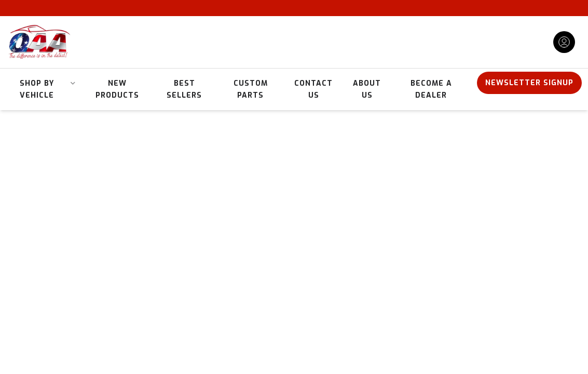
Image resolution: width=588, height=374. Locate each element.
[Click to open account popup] (564, 42)
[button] (41, 89)
